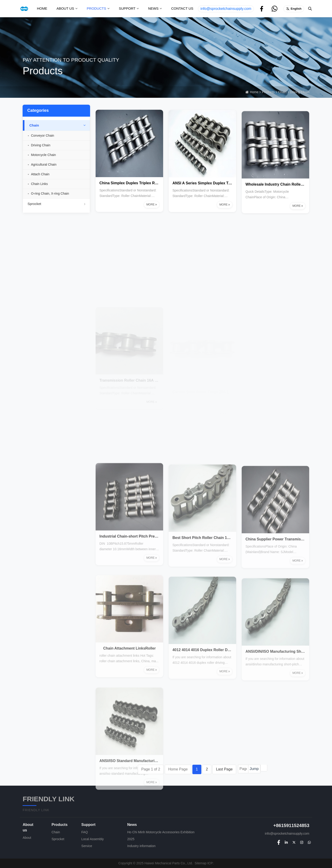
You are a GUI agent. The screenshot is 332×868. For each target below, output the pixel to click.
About (27, 838)
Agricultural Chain (44, 164)
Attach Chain (40, 174)
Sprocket (56, 204)
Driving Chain (300, 92)
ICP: (210, 863)
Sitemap (201, 863)
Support (127, 8)
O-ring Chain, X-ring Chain (50, 193)
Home (42, 8)
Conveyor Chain (42, 136)
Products (97, 8)
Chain (282, 92)
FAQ (85, 832)
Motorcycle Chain (43, 155)
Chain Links (39, 184)
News (153, 8)
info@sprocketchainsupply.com (226, 9)
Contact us (182, 8)
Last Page (224, 769)
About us (65, 8)
